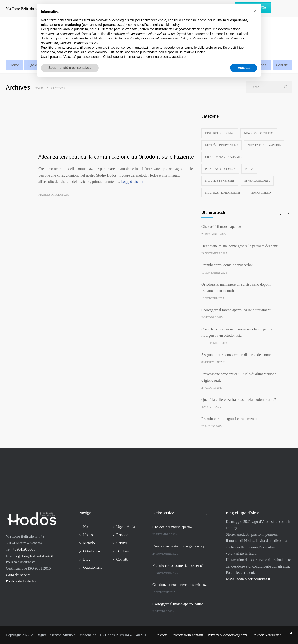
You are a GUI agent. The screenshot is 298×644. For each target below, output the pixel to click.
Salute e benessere (220, 181)
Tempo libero (261, 193)
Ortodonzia (91, 551)
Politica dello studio (21, 581)
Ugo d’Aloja (126, 527)
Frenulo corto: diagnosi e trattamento (229, 419)
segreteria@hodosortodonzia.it (34, 556)
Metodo (89, 543)
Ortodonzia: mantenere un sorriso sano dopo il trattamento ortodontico (181, 585)
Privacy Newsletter (267, 635)
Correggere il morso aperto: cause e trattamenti (236, 310)
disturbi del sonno (220, 133)
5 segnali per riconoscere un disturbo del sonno (237, 355)
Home (14, 65)
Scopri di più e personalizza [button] (70, 68)
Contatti (282, 65)
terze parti (113, 29)
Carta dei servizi (18, 575)
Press (249, 169)
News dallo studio (259, 133)
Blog (87, 559)
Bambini (123, 551)
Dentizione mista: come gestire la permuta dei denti (240, 246)
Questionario (93, 567)
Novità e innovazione (222, 145)
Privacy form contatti (187, 635)
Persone (122, 535)
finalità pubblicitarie (92, 38)
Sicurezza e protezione (223, 193)
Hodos (88, 535)
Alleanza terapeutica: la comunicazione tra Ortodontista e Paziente (116, 157)
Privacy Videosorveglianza (228, 635)
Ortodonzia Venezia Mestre (226, 157)
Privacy (161, 635)
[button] (255, 11)
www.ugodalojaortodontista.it (248, 579)
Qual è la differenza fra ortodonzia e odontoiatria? (239, 400)
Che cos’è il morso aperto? (221, 227)
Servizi (122, 543)
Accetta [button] (244, 68)
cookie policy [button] (170, 25)
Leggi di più (130, 182)
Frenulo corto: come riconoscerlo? (227, 265)
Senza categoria (257, 181)
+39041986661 (24, 549)
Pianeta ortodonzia (54, 195)
